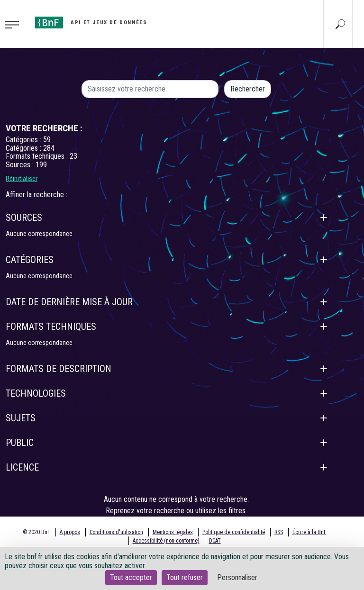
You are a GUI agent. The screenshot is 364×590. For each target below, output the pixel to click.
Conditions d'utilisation (116, 532)
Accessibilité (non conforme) (166, 541)
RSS (279, 532)
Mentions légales (173, 532)
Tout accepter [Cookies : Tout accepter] (131, 577)
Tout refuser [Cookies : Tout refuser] (185, 577)
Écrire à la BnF (309, 532)
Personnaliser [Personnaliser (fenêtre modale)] (237, 577)
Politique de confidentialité (234, 532)
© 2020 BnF (36, 532)
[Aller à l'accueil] (91, 23)
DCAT (215, 541)
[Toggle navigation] (15, 24)
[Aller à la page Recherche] (340, 24)
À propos (70, 532)
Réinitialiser (22, 179)
